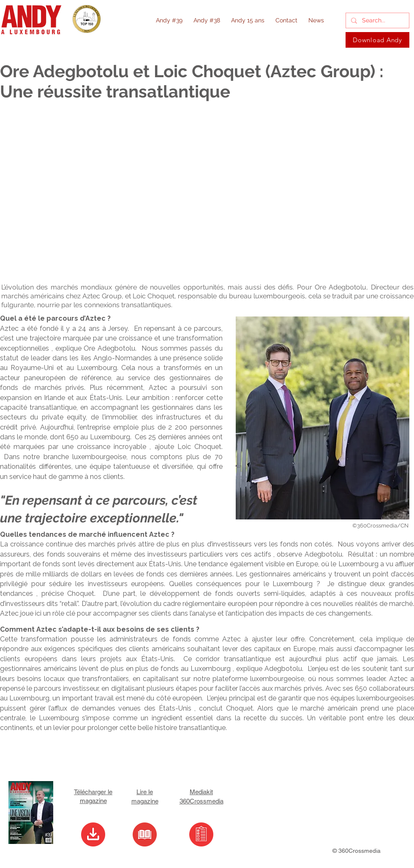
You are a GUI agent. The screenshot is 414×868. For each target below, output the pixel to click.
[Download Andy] (377, 40)
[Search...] (377, 21)
